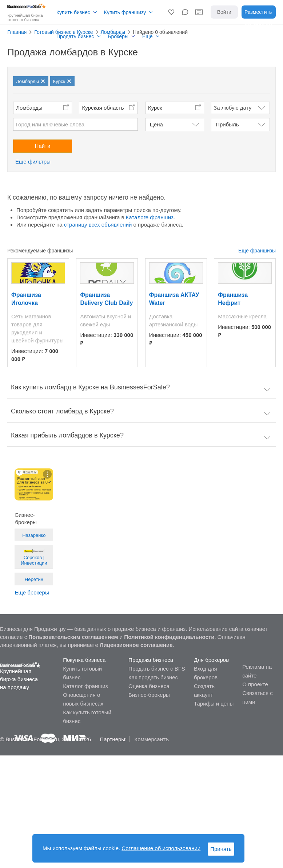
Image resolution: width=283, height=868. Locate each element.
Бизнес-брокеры (149, 695)
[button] (171, 12)
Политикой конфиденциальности (169, 637)
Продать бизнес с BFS (157, 669)
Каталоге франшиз (150, 217)
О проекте (255, 684)
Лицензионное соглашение (136, 645)
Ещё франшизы (257, 251)
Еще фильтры (33, 162)
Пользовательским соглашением (73, 637)
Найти (43, 146)
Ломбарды (29, 108)
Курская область (103, 108)
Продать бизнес (75, 36)
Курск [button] (155, 108)
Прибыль (227, 124)
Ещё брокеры (32, 592)
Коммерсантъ (152, 739)
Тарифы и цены (214, 704)
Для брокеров (211, 660)
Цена (156, 124)
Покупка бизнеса (84, 660)
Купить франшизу (125, 12)
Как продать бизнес (153, 677)
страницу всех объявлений (98, 225)
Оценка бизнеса (149, 686)
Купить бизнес (73, 12)
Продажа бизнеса (151, 660)
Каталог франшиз (85, 686)
